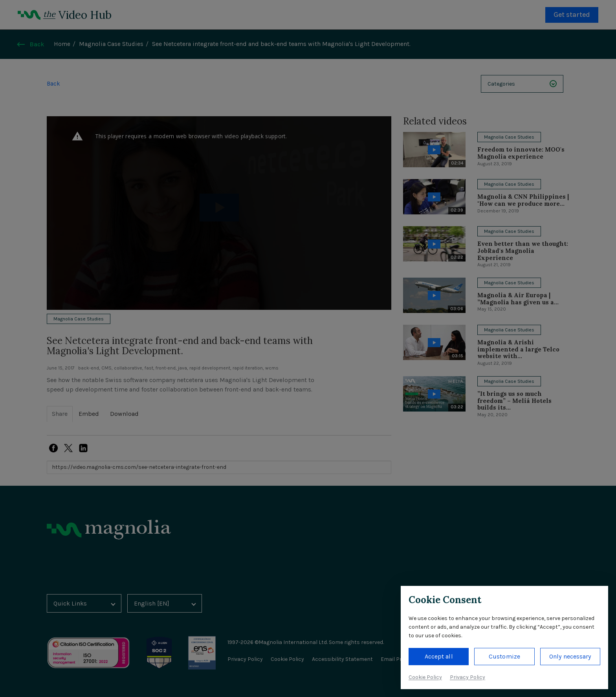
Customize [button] (504, 656)
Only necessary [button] (570, 656)
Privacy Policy (467, 677)
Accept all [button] (439, 656)
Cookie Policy (425, 677)
